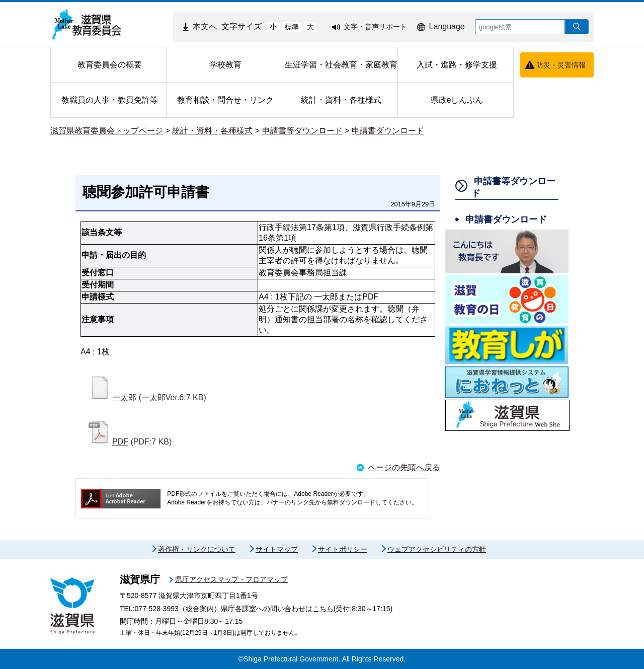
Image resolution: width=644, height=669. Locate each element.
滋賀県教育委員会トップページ (107, 131)
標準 (292, 27)
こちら (323, 609)
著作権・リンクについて (197, 549)
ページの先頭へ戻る (404, 467)
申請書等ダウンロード (302, 131)
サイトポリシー (343, 549)
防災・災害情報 (561, 65)
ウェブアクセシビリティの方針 (437, 549)
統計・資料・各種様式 (212, 131)
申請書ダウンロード (388, 131)
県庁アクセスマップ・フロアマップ (231, 579)
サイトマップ (277, 549)
